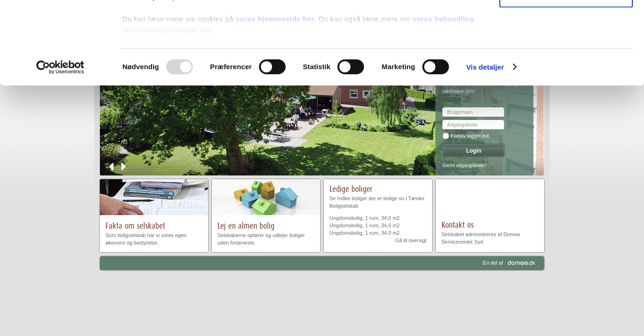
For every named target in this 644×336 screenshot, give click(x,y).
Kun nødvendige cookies (566, 78)
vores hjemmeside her (275, 101)
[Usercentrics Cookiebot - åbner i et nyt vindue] (60, 149)
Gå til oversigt (411, 240)
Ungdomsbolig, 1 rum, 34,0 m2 (364, 218)
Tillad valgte (566, 51)
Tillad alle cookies (566, 23)
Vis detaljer (485, 149)
